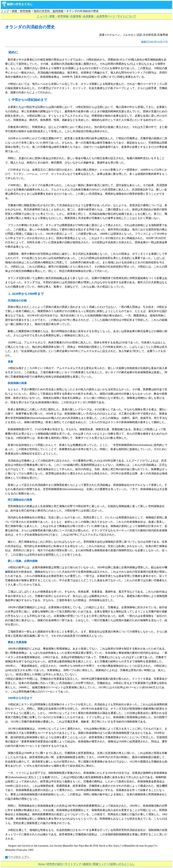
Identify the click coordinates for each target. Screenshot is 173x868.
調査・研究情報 (21, 11)
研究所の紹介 (55, 864)
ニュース (42, 16)
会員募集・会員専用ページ (99, 16)
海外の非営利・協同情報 (48, 11)
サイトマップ (73, 864)
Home (41, 864)
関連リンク (100, 864)
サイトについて (127, 16)
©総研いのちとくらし (121, 864)
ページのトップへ (17, 857)
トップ (5, 11)
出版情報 (76, 16)
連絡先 (87, 864)
